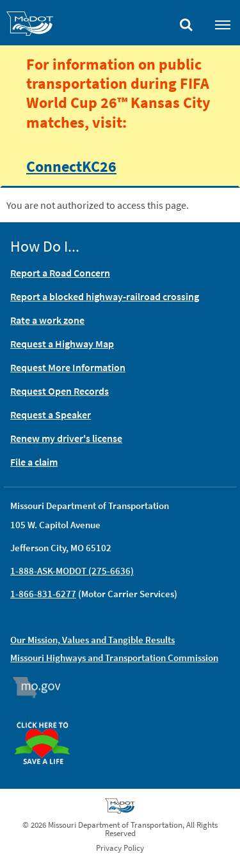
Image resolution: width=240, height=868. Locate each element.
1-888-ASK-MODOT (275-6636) (72, 571)
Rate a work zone (47, 320)
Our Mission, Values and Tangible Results (92, 640)
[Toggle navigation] (223, 24)
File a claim (34, 462)
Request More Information (68, 367)
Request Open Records (60, 391)
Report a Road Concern (60, 273)
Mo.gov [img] (43, 687)
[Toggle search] (186, 22)
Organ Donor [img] (47, 716)
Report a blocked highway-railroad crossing (105, 296)
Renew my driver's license (66, 438)
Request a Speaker (51, 415)
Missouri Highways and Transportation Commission (114, 658)
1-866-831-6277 (43, 594)
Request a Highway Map (62, 344)
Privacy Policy (120, 848)
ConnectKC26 (71, 166)
